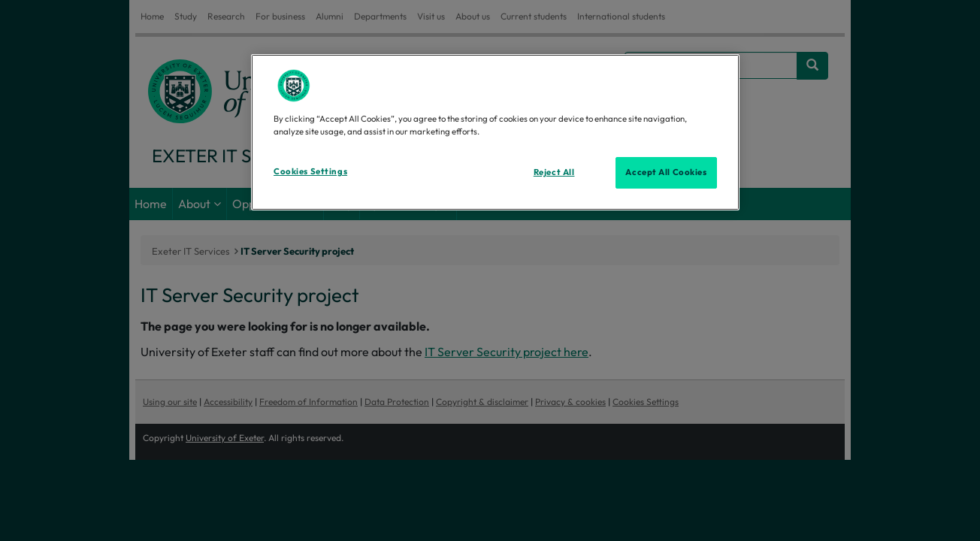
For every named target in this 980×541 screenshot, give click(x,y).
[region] (495, 132)
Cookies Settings (310, 171)
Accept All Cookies (666, 172)
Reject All (554, 172)
